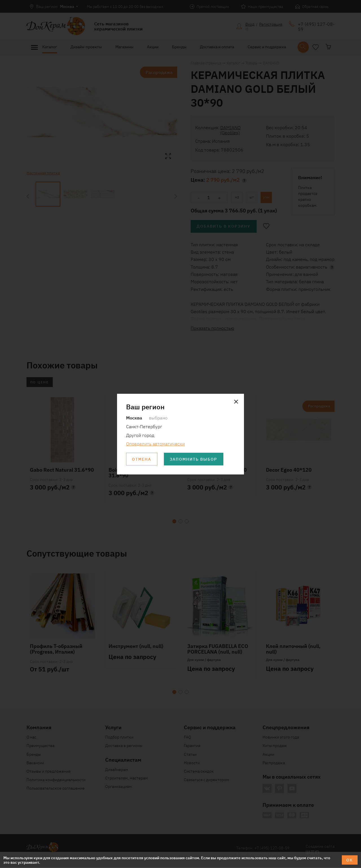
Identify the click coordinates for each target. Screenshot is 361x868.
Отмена (142, 459)
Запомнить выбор (194, 459)
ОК (350, 860)
